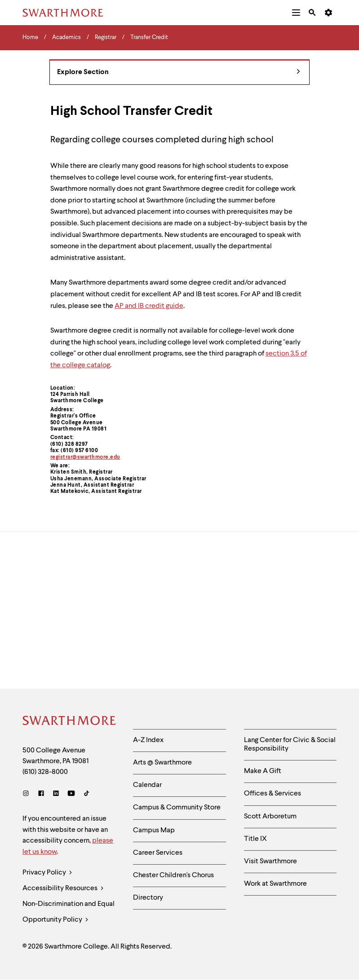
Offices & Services (273, 794)
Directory (148, 898)
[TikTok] (86, 794)
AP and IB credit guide (149, 306)
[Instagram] (28, 794)
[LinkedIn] (56, 794)
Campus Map (154, 831)
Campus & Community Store (177, 808)
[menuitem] (296, 13)
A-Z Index (148, 740)
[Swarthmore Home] (70, 722)
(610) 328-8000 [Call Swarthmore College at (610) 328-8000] (45, 772)
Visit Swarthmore (270, 861)
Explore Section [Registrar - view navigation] (179, 73)
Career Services (158, 853)
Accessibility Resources (63, 889)
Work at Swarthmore (275, 884)
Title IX (255, 839)
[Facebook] (41, 794)
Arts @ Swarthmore (162, 763)
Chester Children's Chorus (173, 875)
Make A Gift (263, 771)
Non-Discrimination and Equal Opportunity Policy (69, 914)
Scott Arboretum (270, 817)
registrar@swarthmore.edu (85, 457)
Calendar (147, 785)
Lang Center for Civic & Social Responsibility (290, 745)
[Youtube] (71, 794)
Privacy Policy (47, 873)
